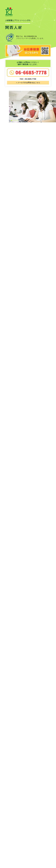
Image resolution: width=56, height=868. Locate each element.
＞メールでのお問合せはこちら (28, 83)
